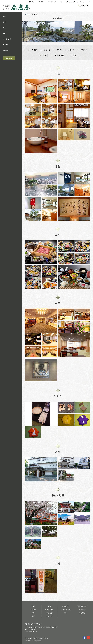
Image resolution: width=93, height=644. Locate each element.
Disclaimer (28, 641)
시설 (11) (70, 50)
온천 (49, 606)
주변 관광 (50, 613)
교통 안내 (50, 616)
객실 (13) (33, 50)
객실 (33, 616)
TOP (33, 606)
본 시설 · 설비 (49, 610)
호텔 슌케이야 (33, 624)
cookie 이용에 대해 (37, 641)
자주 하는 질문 (66, 610)
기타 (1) (71, 55)
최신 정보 (33, 610)
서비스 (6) (82, 50)
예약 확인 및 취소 (70, 2)
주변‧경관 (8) (58, 55)
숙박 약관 (82, 610)
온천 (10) (45, 50)
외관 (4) (44, 55)
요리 (33, 613)
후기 (66, 613)
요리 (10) (57, 50)
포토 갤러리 (66, 606)
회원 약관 (82, 613)
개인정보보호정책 (82, 606)
